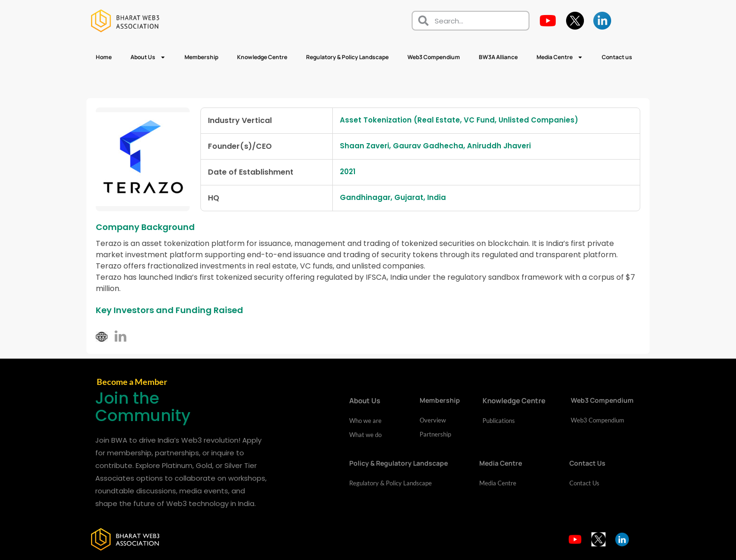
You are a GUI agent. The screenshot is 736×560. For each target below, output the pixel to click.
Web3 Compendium (434, 57)
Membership (201, 57)
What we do (365, 435)
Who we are (365, 421)
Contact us (617, 57)
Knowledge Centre (262, 57)
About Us (148, 57)
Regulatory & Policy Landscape (347, 57)
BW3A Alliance (498, 57)
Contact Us (584, 483)
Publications (499, 421)
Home (104, 57)
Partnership (435, 434)
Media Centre (560, 57)
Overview (433, 420)
